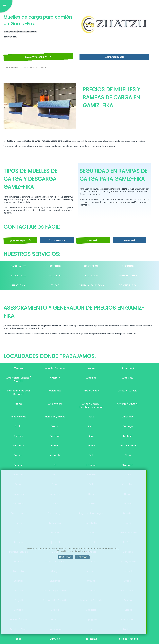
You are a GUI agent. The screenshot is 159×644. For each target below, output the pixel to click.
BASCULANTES (19, 266)
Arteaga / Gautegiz (128, 404)
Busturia (128, 436)
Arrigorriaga (55, 404)
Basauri (55, 426)
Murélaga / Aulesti (55, 417)
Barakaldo (128, 417)
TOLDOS (55, 285)
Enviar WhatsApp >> (38, 57)
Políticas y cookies (128, 639)
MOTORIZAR (55, 276)
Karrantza (19, 446)
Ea (55, 465)
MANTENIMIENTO (128, 276)
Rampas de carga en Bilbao (29, 68)
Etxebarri (91, 465)
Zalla (18, 639)
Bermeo (18, 436)
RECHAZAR (65, 557)
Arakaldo (91, 378)
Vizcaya (19, 368)
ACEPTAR (82, 557)
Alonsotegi (128, 368)
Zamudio (55, 639)
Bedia (91, 426)
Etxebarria (128, 465)
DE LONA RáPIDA (128, 285)
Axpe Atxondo (18, 417)
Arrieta (19, 404)
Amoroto (55, 378)
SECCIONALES (19, 276)
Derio (91, 455)
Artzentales (55, 391)
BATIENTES (55, 266)
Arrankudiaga (91, 391)
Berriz (91, 436)
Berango (128, 426)
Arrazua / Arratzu (128, 391)
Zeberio (91, 446)
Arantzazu (128, 378)
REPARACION (91, 276)
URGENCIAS (18, 285)
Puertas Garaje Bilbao (11, 68)
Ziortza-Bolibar (128, 446)
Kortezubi (55, 455)
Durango (18, 465)
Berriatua (55, 436)
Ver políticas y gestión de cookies (74, 551)
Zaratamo (91, 639)
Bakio (91, 417)
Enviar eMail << (93, 240)
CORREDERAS (91, 266)
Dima (128, 455)
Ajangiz (91, 368)
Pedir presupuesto (114, 57)
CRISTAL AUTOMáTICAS (91, 285)
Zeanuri (55, 446)
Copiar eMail (130, 240)
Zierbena (19, 455)
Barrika (19, 426)
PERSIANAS (128, 266)
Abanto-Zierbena (55, 368)
